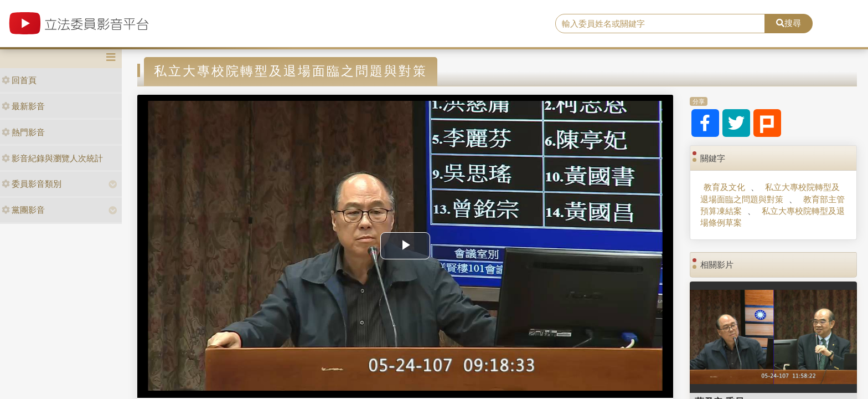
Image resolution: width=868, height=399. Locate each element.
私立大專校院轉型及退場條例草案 (772, 217)
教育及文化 (724, 187)
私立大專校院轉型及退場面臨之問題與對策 (770, 193)
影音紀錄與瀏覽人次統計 (52, 158)
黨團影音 (23, 210)
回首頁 (19, 80)
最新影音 (23, 106)
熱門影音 (23, 132)
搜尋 (789, 23)
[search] (660, 24)
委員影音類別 (32, 184)
